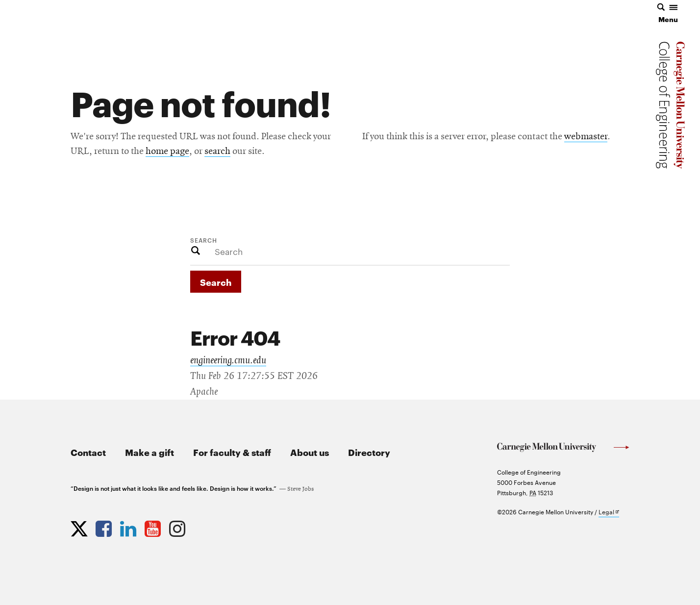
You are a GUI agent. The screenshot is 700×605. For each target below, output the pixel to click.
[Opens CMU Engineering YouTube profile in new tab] (154, 527)
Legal (609, 512)
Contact (88, 452)
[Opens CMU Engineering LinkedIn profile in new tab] (129, 527)
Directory (369, 452)
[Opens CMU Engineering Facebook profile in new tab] (105, 527)
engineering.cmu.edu (228, 360)
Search (204, 240)
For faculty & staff (232, 452)
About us (310, 452)
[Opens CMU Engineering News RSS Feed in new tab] (203, 527)
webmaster (586, 137)
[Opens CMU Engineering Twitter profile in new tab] (80, 527)
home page (167, 151)
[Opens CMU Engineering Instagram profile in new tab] (178, 527)
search (217, 151)
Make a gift (150, 452)
